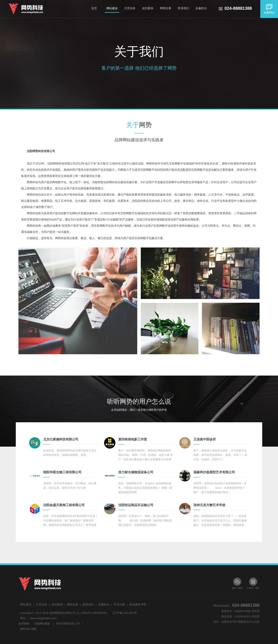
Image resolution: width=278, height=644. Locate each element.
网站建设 (112, 8)
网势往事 (166, 8)
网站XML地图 (28, 629)
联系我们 (184, 8)
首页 (94, 8)
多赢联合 (201, 8)
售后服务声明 (138, 604)
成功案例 (148, 8)
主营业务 (130, 8)
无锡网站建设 (42, 623)
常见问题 (119, 604)
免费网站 (269, 9)
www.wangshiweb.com (43, 618)
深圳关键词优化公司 (68, 623)
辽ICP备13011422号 (125, 613)
